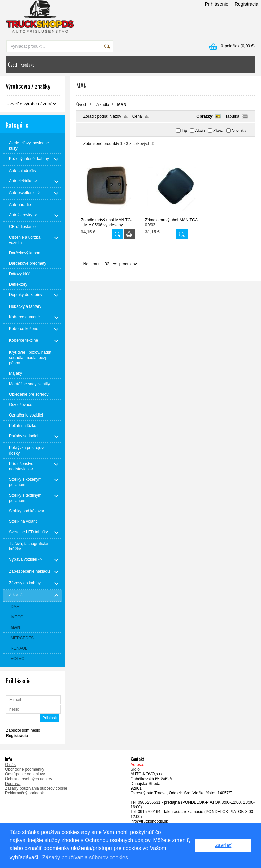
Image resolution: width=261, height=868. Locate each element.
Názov (115, 116)
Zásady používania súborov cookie (36, 788)
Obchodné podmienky (25, 769)
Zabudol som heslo (23, 730)
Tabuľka (232, 116)
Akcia (200, 131)
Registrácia (247, 4)
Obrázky (204, 116)
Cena (137, 116)
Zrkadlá (102, 105)
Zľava (218, 131)
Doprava (13, 784)
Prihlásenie (217, 4)
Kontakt (27, 64)
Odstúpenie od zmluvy (25, 774)
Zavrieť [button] (223, 845)
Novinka (239, 131)
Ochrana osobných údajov (28, 779)
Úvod (12, 64)
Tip (184, 131)
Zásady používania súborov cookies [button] (85, 857)
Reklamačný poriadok (24, 793)
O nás (10, 765)
